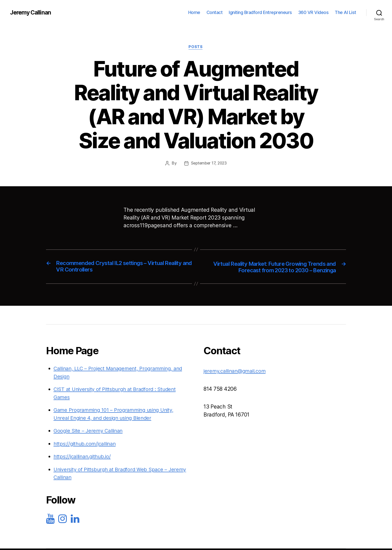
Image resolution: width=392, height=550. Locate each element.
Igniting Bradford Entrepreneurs (260, 12)
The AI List (345, 12)
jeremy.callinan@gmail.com (237, 372)
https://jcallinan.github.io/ (84, 457)
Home (194, 12)
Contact (215, 12)
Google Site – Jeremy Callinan (90, 432)
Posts (196, 47)
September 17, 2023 (209, 163)
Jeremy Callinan (31, 12)
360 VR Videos (313, 12)
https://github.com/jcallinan (87, 445)
